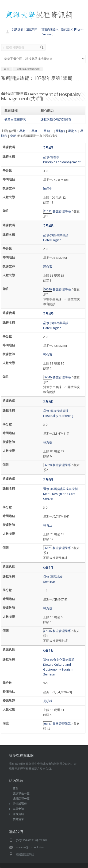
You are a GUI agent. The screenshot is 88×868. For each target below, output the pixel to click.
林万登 (48, 442)
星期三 (48, 131)
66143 (48, 724)
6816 (48, 650)
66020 (48, 465)
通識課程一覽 (21, 798)
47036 (48, 631)
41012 (48, 211)
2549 (48, 313)
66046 (48, 289)
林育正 (48, 525)
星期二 (36, 131)
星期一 (24, 131)
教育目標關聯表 (15, 119)
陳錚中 (48, 189)
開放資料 (18, 814)
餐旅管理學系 (62, 211)
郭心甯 (48, 267)
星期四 (60, 131)
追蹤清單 (32, 29)
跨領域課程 (20, 804)
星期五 (73, 131)
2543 (48, 148)
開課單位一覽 (21, 793)
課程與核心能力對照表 (56, 119)
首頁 (15, 788)
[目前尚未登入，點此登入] (57, 29)
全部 (13, 136)
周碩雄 (48, 701)
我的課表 (18, 29)
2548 (48, 226)
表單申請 (18, 809)
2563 (48, 479)
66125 (48, 548)
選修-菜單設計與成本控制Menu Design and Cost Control (60, 494)
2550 (48, 401)
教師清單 (18, 819)
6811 (48, 567)
